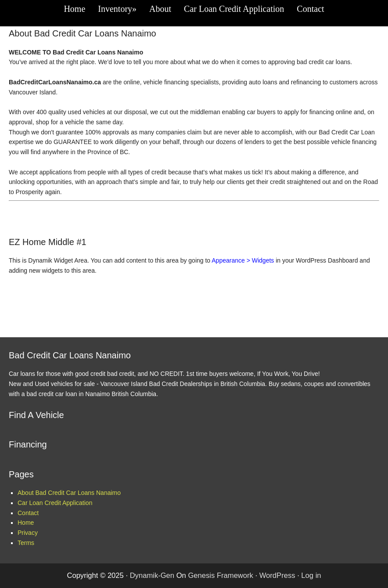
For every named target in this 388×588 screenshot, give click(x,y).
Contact (28, 513)
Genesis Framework (220, 575)
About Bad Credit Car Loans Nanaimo (69, 493)
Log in (311, 575)
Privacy (28, 533)
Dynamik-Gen (152, 575)
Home (26, 523)
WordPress (277, 575)
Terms (26, 543)
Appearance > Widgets (243, 260)
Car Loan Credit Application (55, 503)
